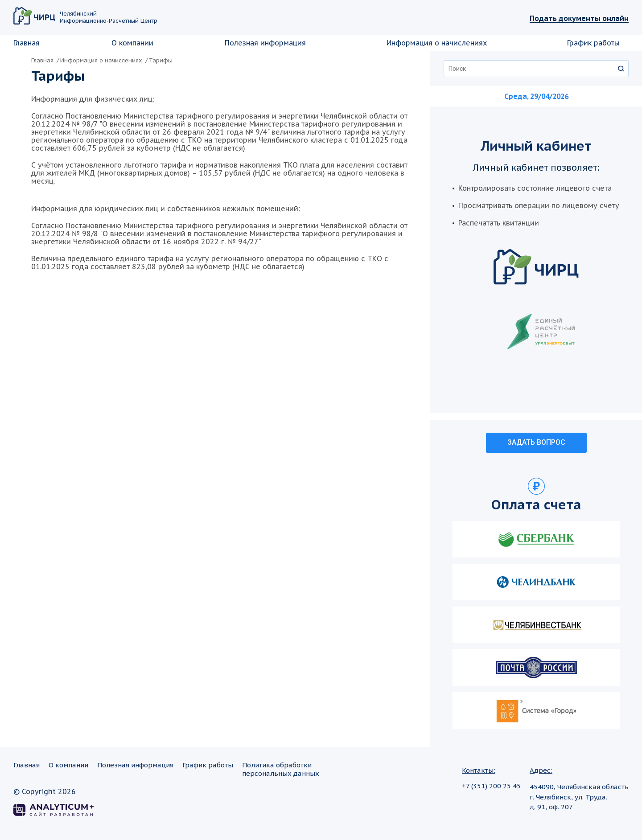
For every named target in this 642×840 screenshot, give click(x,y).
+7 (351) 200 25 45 (491, 786)
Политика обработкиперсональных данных (281, 769)
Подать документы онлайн (579, 18)
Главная (27, 43)
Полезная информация (265, 43)
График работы (593, 43)
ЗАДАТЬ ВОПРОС (536, 442)
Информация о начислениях (437, 43)
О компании (132, 43)
